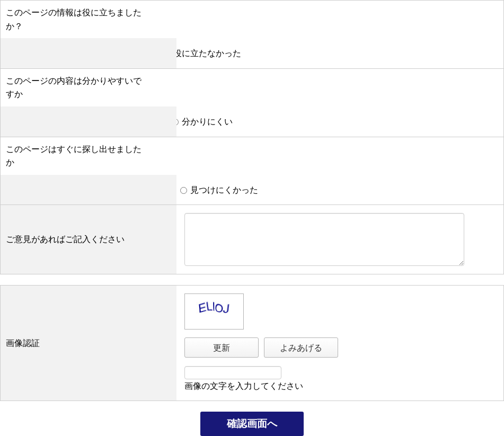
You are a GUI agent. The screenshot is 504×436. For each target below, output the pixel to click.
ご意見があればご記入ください (65, 239)
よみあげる (301, 348)
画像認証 (23, 343)
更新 (222, 348)
